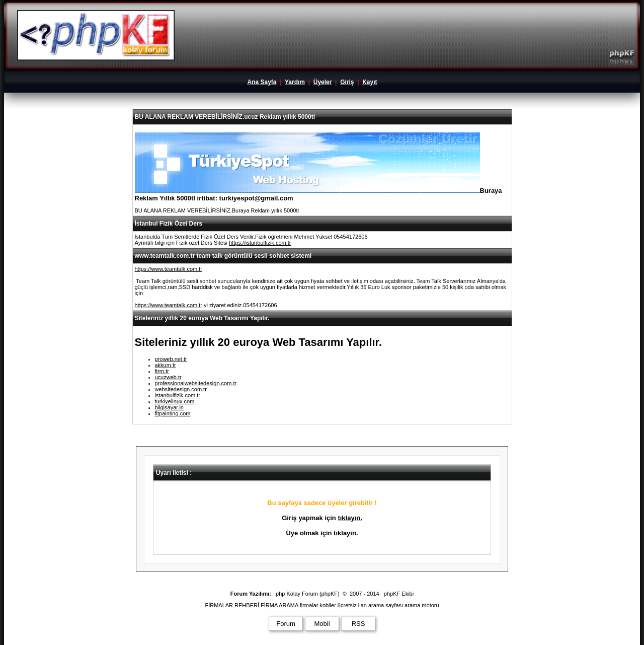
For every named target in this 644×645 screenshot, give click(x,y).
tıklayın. (350, 518)
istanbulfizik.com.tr (178, 395)
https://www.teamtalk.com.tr (169, 269)
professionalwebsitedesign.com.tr (196, 383)
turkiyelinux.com (175, 401)
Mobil (322, 624)
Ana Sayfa (262, 82)
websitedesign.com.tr (181, 389)
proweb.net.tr (171, 359)
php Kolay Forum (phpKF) (308, 594)
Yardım (295, 82)
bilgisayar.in (169, 407)
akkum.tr (166, 365)
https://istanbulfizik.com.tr (260, 243)
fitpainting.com (173, 413)
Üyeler (323, 82)
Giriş (347, 82)
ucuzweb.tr (168, 377)
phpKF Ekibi (399, 594)
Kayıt (370, 82)
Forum (286, 624)
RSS (358, 624)
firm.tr (162, 371)
